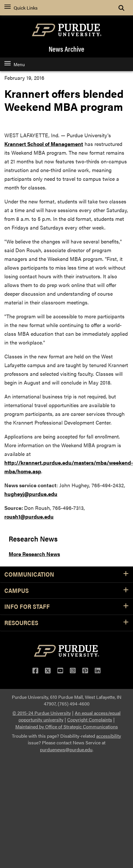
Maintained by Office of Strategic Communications (67, 727)
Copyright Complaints (90, 720)
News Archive (66, 49)
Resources (66, 623)
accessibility (109, 736)
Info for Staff (66, 607)
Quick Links (21, 8)
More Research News (34, 554)
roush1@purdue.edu (29, 516)
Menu (14, 64)
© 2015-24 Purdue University (42, 713)
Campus (66, 591)
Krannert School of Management (44, 144)
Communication (66, 574)
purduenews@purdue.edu (66, 749)
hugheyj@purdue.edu (31, 494)
